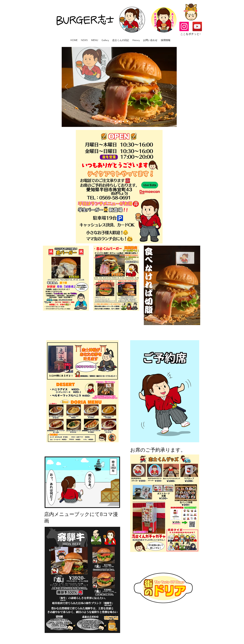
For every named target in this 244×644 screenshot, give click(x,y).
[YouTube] (197, 26)
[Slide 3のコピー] (123, 122)
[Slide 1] (111, 122)
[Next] (172, 87)
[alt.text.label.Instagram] (184, 26)
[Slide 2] (120, 122)
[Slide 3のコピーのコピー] (127, 122)
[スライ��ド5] (116, 122)
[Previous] (66, 87)
